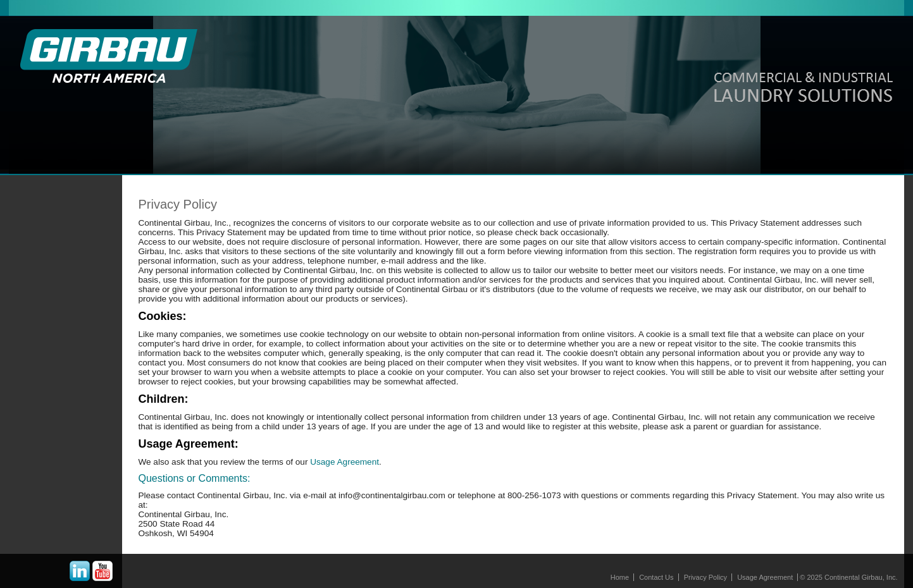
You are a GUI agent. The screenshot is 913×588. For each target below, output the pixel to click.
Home (620, 577)
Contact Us (656, 577)
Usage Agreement (343, 462)
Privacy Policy (705, 577)
